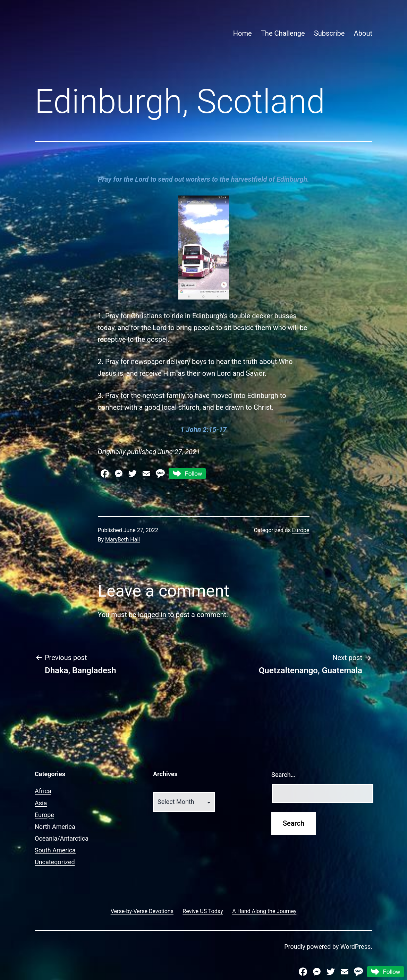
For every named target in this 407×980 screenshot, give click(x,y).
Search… (283, 775)
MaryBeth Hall (122, 540)
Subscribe (329, 33)
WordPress (355, 947)
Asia (41, 803)
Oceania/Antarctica (62, 838)
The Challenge (283, 33)
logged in (152, 615)
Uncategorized (55, 862)
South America (55, 850)
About (363, 33)
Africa (43, 791)
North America (55, 827)
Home (243, 33)
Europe (301, 530)
